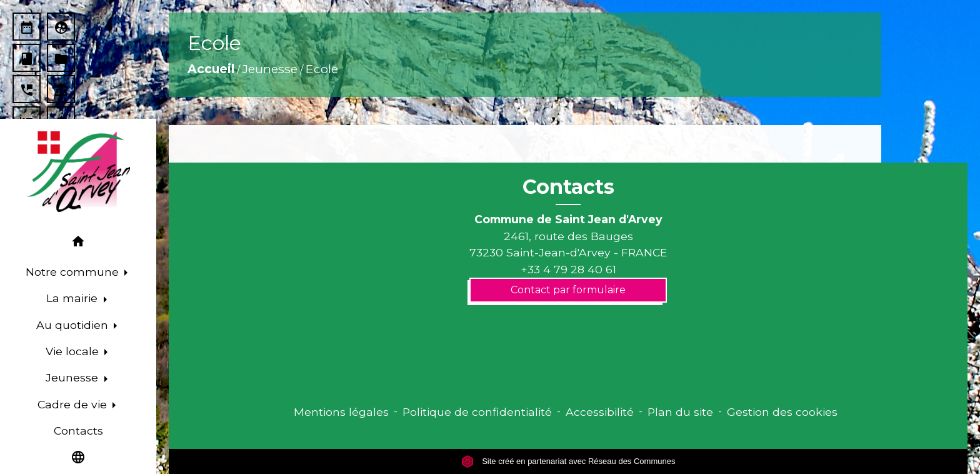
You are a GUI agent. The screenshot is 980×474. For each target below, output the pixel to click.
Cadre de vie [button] (74, 404)
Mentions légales (341, 412)
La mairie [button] (73, 298)
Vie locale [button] (74, 351)
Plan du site (680, 412)
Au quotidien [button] (74, 325)
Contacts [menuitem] (78, 431)
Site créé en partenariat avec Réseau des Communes (568, 461)
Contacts (568, 187)
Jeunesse (270, 69)
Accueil (211, 69)
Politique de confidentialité (477, 412)
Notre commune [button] (74, 272)
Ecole (322, 69)
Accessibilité (600, 412)
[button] (78, 244)
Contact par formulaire (568, 290)
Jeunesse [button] (73, 377)
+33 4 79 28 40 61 (568, 269)
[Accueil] (78, 172)
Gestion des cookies (782, 412)
